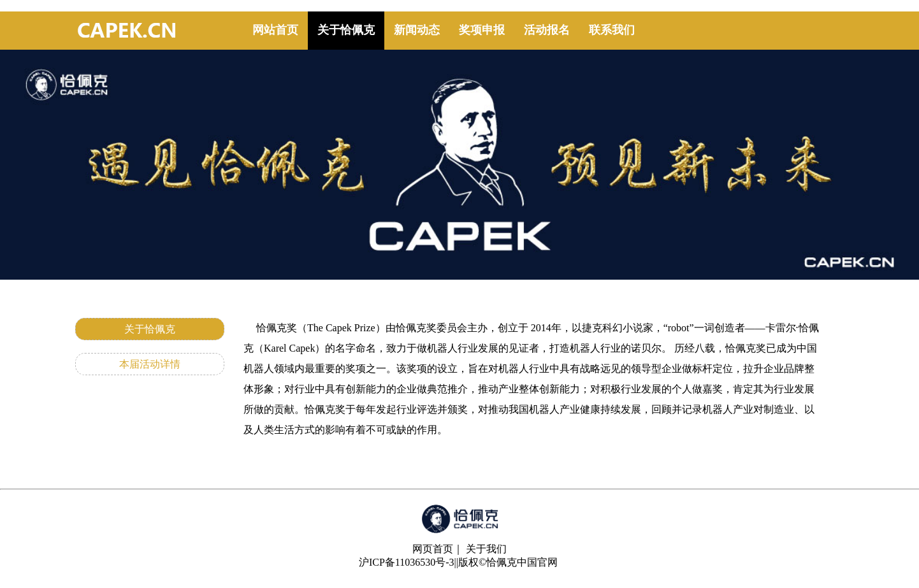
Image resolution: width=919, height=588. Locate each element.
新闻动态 (417, 30)
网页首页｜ (438, 549)
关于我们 (486, 549)
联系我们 (612, 30)
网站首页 (275, 30)
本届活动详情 (150, 364)
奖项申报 (482, 30)
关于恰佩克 (346, 30)
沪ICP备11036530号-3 (407, 562)
